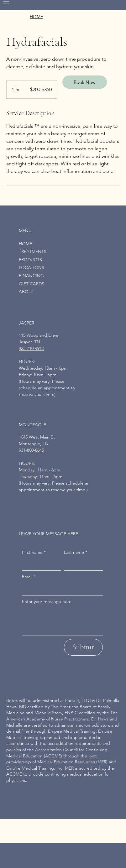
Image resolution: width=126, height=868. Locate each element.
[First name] (39, 564)
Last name (76, 553)
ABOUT (26, 292)
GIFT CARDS (31, 284)
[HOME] (36, 17)
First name (34, 553)
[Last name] (81, 564)
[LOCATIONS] (74, 268)
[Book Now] (85, 82)
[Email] (60, 589)
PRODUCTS (30, 260)
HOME (25, 244)
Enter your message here (47, 601)
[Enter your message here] (62, 621)
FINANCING (31, 276)
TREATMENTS (33, 252)
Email (29, 577)
